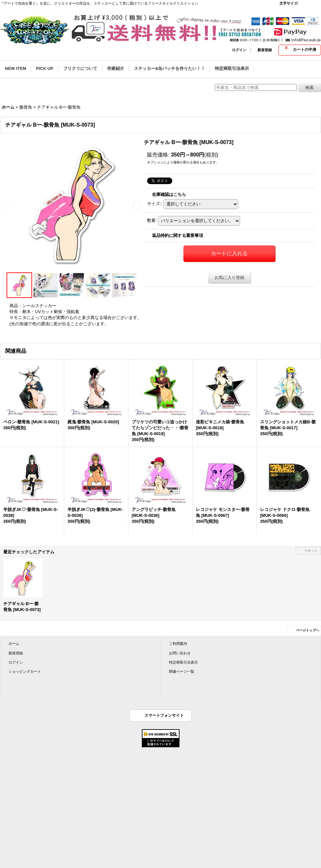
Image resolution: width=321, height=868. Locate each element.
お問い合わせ (180, 653)
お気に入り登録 (229, 277)
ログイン (239, 50)
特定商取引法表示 (183, 662)
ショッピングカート (25, 671)
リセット (311, 550)
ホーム (14, 644)
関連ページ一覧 (182, 671)
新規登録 (265, 50)
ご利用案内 (178, 644)
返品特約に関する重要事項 (178, 235)
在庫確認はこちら (169, 194)
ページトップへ (308, 630)
